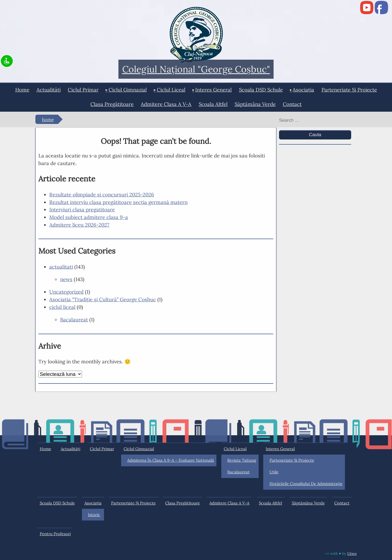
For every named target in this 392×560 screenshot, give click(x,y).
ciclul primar (83, 90)
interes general (213, 90)
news (66, 279)
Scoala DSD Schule (261, 90)
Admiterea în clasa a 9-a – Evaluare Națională (171, 460)
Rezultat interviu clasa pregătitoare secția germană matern (118, 202)
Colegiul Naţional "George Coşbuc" (196, 69)
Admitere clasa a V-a (166, 104)
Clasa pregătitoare (112, 104)
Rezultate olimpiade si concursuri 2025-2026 (102, 194)
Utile (274, 472)
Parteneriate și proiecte (349, 90)
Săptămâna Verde (255, 104)
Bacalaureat (74, 319)
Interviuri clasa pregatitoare (82, 209)
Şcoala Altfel (213, 104)
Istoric (94, 515)
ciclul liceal (171, 90)
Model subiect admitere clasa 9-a (89, 217)
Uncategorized (66, 292)
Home (22, 90)
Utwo (352, 553)
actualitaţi (61, 267)
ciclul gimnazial (128, 90)
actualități (49, 90)
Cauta (315, 135)
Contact (292, 104)
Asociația (303, 90)
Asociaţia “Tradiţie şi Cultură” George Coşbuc (103, 299)
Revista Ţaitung (242, 460)
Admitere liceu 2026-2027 (79, 225)
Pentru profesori (55, 534)
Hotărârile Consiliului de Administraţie (306, 484)
